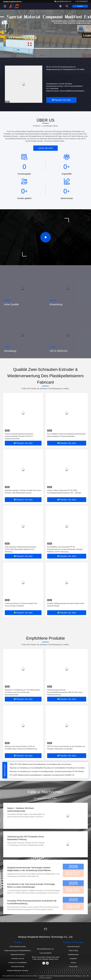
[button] (42, 55)
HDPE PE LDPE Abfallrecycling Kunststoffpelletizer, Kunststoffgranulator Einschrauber (40, 766)
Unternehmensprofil (73, 947)
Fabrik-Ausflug (73, 951)
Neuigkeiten (73, 959)
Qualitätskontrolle (73, 955)
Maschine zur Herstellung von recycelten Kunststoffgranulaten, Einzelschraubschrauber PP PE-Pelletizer (47, 773)
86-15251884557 (81, 1)
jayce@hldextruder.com (63, 1)
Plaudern (80, 6)
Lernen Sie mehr (46, 148)
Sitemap (73, 963)
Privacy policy (73, 967)
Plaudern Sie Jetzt (61, 100)
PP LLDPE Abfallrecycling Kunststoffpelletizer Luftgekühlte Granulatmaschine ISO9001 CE (42, 776)
